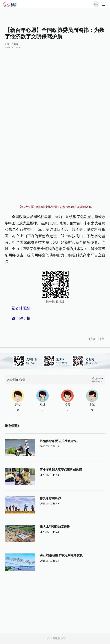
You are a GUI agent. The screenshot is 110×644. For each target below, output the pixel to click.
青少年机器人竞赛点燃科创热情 (61, 470)
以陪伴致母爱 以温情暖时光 (58, 441)
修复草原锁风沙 (50, 498)
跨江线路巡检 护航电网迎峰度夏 (61, 555)
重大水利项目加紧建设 (55, 527)
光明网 (15, 44)
